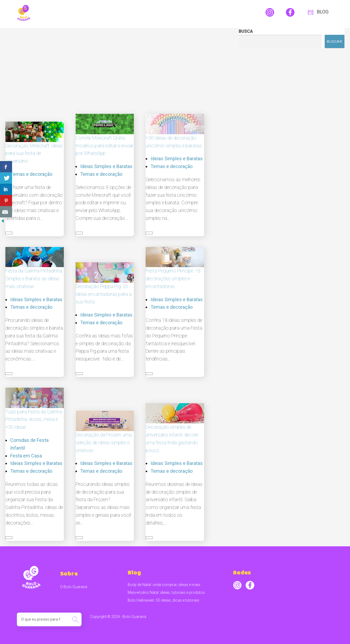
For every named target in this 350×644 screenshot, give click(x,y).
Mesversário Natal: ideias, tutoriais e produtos (166, 592)
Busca (246, 31)
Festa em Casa (26, 456)
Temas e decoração (31, 174)
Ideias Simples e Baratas (106, 166)
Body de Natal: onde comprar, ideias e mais (164, 585)
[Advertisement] (117, 68)
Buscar (335, 41)
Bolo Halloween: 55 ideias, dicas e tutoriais (163, 600)
